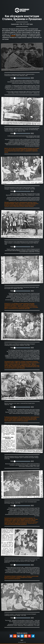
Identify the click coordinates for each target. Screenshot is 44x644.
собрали (13, 36)
